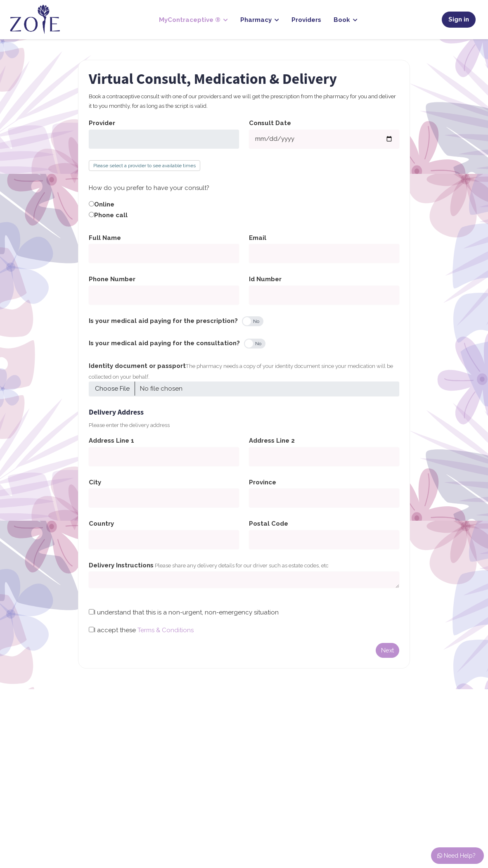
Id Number (265, 279)
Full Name (105, 238)
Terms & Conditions (166, 630)
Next (387, 650)
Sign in (459, 19)
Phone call (111, 215)
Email (258, 238)
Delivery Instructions (121, 565)
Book (346, 20)
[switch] (253, 321)
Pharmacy (260, 20)
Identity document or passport (137, 366)
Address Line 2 (272, 441)
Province (263, 482)
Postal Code (269, 524)
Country (101, 524)
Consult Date (270, 123)
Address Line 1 (111, 441)
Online (104, 204)
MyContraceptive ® (193, 20)
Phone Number (112, 279)
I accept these (144, 630)
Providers (306, 20)
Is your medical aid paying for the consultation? (164, 343)
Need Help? (456, 856)
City (95, 482)
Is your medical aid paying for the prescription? (163, 321)
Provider (102, 123)
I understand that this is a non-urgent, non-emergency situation (186, 612)
